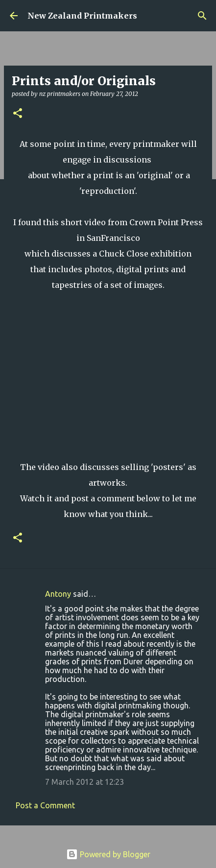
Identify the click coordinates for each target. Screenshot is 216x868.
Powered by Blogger (108, 854)
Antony (58, 594)
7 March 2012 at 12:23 (84, 782)
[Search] (202, 16)
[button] (18, 114)
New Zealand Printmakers (82, 16)
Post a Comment (45, 805)
